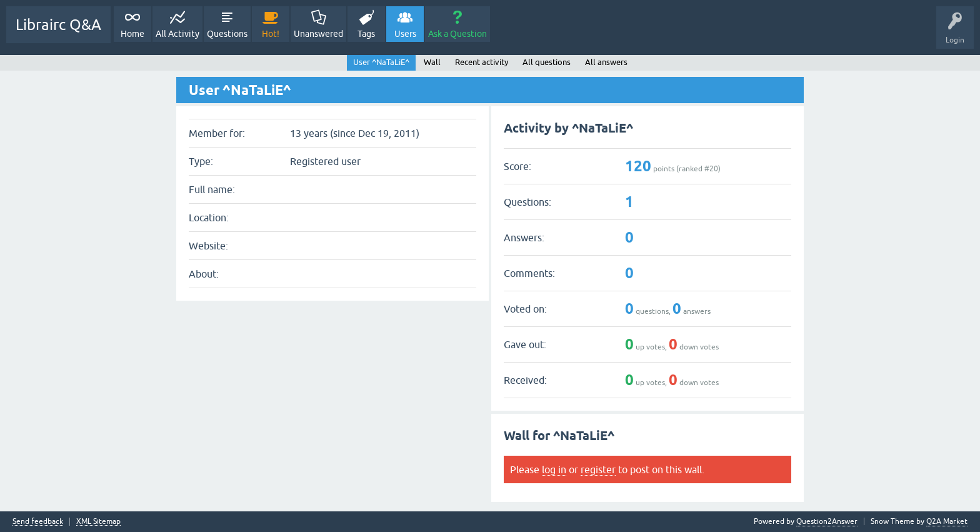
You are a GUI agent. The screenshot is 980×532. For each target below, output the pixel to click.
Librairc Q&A (58, 25)
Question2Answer (827, 521)
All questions (547, 62)
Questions (227, 34)
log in (554, 469)
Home (132, 34)
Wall (432, 62)
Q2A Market (947, 521)
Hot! (271, 34)
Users (405, 34)
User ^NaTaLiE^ (381, 62)
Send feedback (38, 522)
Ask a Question (457, 34)
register (598, 469)
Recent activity (482, 62)
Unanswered (318, 34)
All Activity (177, 34)
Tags (366, 34)
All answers (606, 62)
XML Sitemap (98, 522)
